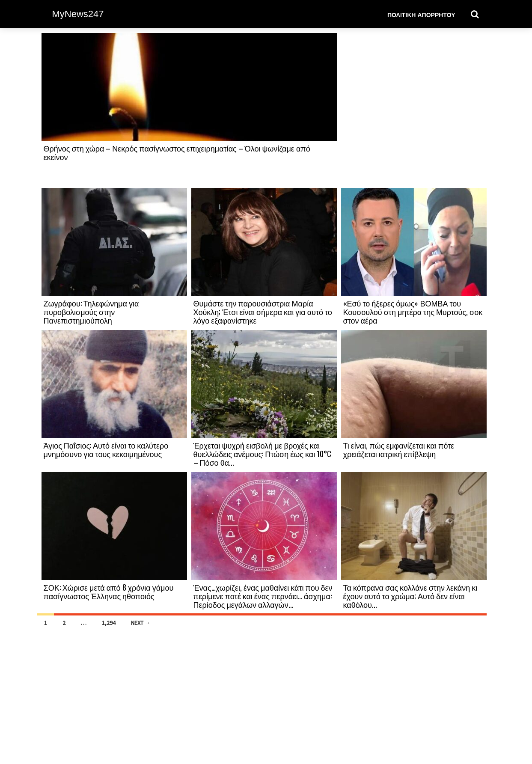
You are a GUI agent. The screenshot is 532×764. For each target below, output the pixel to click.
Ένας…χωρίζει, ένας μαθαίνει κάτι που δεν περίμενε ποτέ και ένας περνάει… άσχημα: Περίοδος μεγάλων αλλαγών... (263, 596)
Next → (141, 623)
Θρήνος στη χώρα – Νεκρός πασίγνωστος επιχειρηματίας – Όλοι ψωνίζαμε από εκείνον (177, 152)
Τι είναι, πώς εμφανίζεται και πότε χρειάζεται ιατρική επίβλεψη (399, 449)
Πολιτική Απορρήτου (421, 14)
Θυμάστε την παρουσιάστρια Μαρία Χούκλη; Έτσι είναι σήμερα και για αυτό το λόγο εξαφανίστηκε (263, 312)
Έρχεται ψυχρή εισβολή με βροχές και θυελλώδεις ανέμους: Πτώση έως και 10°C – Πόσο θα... (263, 454)
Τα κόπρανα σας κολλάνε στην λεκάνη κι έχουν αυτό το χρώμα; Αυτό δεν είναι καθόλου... (410, 596)
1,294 (109, 623)
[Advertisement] (414, 110)
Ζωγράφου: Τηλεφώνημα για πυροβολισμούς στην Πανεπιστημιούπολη (91, 312)
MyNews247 (78, 14)
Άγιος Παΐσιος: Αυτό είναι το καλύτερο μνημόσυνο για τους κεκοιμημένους (106, 449)
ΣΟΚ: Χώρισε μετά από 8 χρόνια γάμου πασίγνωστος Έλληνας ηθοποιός (109, 592)
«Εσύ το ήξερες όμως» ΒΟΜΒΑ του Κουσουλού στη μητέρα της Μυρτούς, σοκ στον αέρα (413, 312)
